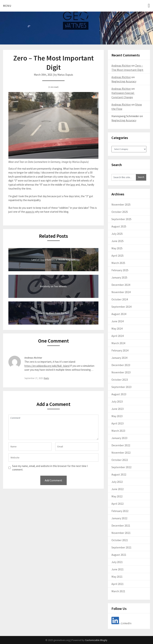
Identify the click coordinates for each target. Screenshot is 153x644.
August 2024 (119, 314)
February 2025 (120, 270)
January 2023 (119, 438)
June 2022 (118, 489)
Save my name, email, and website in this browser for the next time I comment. (50, 468)
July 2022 (117, 482)
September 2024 (121, 307)
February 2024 (120, 350)
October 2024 (120, 299)
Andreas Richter (33, 358)
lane (73, 185)
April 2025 (118, 256)
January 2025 (119, 277)
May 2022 (117, 496)
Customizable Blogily (96, 640)
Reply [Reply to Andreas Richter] (46, 378)
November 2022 (121, 453)
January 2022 (119, 518)
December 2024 (121, 285)
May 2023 (117, 416)
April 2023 (118, 423)
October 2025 (120, 212)
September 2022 (121, 467)
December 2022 (121, 445)
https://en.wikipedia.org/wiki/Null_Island (47, 366)
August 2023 (119, 394)
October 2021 (120, 540)
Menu (7, 6)
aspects (30, 212)
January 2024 (119, 358)
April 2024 (118, 336)
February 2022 (120, 511)
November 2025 (121, 204)
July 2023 (117, 401)
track (66, 181)
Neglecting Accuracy (124, 81)
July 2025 (117, 234)
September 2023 (121, 387)
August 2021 (119, 555)
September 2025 (121, 219)
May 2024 (117, 328)
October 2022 (120, 460)
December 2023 (121, 365)
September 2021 (121, 547)
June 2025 (118, 241)
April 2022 (118, 504)
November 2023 (121, 372)
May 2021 (117, 577)
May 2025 (117, 248)
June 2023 (118, 409)
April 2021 (118, 584)
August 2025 (119, 226)
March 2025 (118, 263)
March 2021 (118, 591)
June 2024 (118, 321)
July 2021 (117, 562)
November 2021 (121, 533)
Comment (53, 427)
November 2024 (121, 292)
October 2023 (120, 380)
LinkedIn (121, 623)
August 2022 (119, 474)
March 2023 (118, 431)
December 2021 (121, 525)
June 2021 (118, 569)
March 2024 (118, 343)
